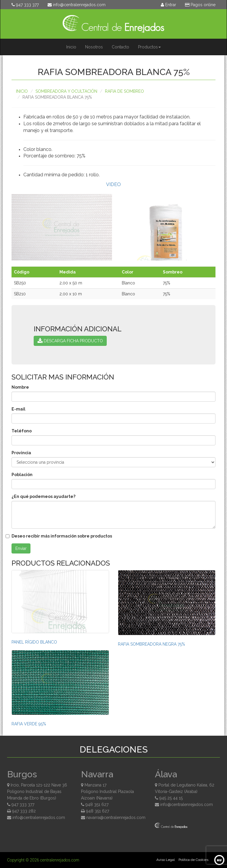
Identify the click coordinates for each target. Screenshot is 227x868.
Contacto (120, 47)
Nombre (20, 387)
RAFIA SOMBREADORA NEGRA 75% (151, 644)
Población (22, 475)
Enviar (21, 548)
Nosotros (94, 47)
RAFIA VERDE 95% (29, 724)
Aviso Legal (166, 860)
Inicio (71, 47)
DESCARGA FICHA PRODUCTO (70, 341)
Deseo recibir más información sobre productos (62, 536)
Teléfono (22, 431)
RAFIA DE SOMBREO (124, 91)
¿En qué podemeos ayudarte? (43, 496)
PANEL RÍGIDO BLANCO (34, 642)
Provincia (21, 453)
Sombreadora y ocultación (66, 91)
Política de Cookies (193, 860)
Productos (149, 47)
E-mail (18, 409)
